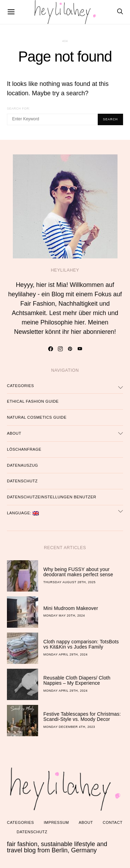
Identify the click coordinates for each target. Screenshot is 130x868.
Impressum (56, 822)
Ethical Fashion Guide (33, 401)
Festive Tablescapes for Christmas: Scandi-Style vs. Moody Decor (82, 717)
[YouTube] (80, 349)
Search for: (19, 108)
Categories (20, 386)
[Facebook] (50, 349)
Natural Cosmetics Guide (37, 417)
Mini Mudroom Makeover (71, 608)
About (14, 433)
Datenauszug (23, 465)
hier (80, 322)
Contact (112, 822)
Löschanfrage (24, 449)
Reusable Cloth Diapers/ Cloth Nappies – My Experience (77, 681)
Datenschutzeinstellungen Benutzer (52, 497)
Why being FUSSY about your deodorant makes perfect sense (78, 572)
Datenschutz (22, 481)
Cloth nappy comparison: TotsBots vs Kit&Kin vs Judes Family (81, 644)
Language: (23, 513)
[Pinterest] (70, 349)
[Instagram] (60, 349)
